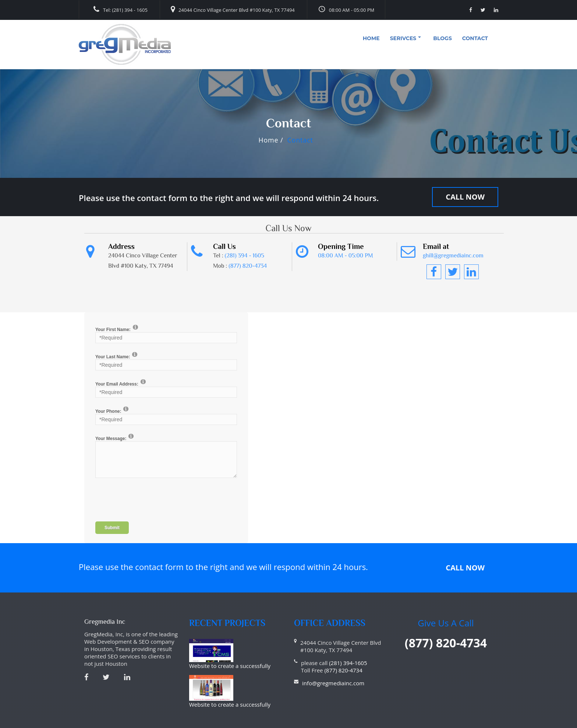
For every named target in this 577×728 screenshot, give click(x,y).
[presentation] (151, 503)
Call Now (465, 197)
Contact (475, 38)
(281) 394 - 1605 (245, 256)
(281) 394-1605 (348, 663)
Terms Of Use (147, 723)
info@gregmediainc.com (333, 683)
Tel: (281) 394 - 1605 (121, 9)
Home (371, 38)
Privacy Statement (106, 723)
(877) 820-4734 (248, 266)
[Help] (135, 327)
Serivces (406, 38)
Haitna (485, 723)
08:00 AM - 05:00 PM (346, 9)
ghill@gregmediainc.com (453, 256)
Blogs (443, 38)
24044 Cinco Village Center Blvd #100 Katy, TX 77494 (233, 9)
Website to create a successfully (259, 646)
